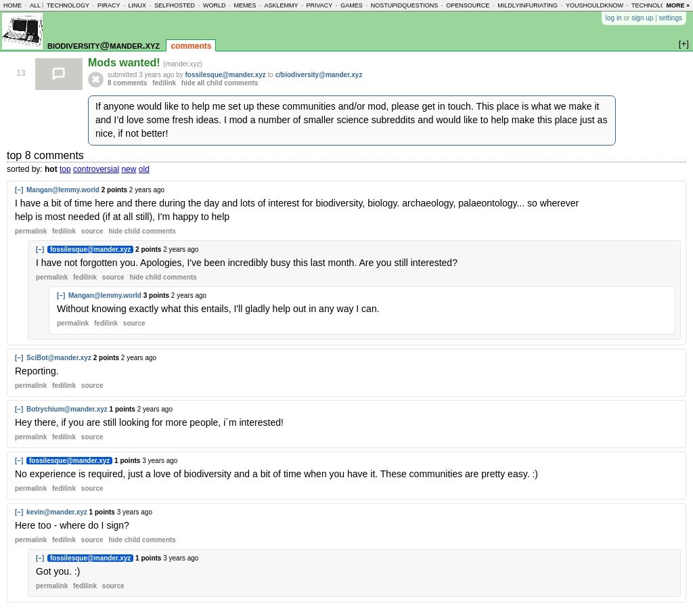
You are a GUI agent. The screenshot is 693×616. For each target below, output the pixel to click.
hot (51, 169)
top (65, 169)
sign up (642, 18)
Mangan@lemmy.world (63, 190)
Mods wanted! (126, 63)
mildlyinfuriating (528, 5)
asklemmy (281, 5)
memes (245, 5)
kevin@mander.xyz (57, 512)
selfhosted (175, 5)
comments (191, 46)
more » (678, 5)
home (13, 5)
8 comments (127, 83)
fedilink (164, 83)
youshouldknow (595, 5)
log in (614, 18)
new (129, 169)
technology (68, 5)
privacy (319, 5)
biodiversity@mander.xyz (104, 45)
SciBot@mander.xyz (59, 358)
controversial (96, 169)
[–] (19, 190)
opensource (468, 5)
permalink (31, 231)
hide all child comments (220, 83)
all (35, 5)
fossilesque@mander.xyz (226, 75)
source (92, 231)
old (144, 169)
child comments (142, 231)
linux (137, 5)
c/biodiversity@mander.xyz (319, 75)
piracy (109, 5)
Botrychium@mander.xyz (67, 409)
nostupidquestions (405, 5)
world (215, 5)
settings (671, 18)
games (352, 5)
